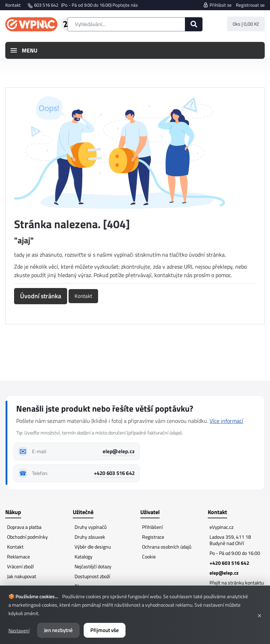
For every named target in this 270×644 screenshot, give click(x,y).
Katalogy (83, 557)
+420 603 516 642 (114, 473)
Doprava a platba (24, 527)
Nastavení (19, 630)
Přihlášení (152, 527)
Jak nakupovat (22, 576)
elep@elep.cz (119, 451)
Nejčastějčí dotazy (93, 566)
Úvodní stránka (41, 296)
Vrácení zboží (20, 566)
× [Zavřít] (259, 615)
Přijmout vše (105, 630)
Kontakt (13, 5)
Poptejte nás (125, 5)
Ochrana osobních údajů (167, 547)
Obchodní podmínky (27, 537)
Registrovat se (250, 5)
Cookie (149, 557)
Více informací (226, 421)
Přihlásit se (217, 5)
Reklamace (18, 557)
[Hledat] (194, 24)
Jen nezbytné (58, 630)
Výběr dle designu (93, 547)
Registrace (153, 537)
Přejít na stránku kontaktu (237, 583)
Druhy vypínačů (91, 527)
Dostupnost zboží (92, 576)
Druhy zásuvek (90, 537)
